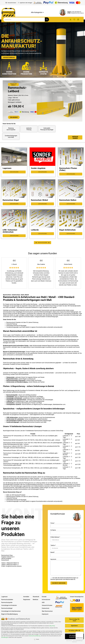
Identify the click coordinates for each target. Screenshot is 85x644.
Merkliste (35, 603)
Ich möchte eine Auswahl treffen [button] (74, 636)
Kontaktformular (10, 57)
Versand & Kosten (47, 609)
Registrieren (27, 603)
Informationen (46, 603)
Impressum (74, 642)
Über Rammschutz (47, 614)
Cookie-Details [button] (69, 641)
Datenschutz (46, 611)
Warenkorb (36, 600)
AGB (43, 606)
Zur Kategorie (14, 173)
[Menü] (82, 633)
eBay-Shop (52, 626)
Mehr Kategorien (42, 245)
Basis (36, 639)
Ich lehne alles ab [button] (74, 631)
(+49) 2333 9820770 (76, 12)
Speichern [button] (74, 626)
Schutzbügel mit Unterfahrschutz (11, 614)
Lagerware (4, 600)
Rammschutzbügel (7, 611)
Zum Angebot (15, 117)
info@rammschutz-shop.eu (77, 13)
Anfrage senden (75, 138)
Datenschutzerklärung (35, 636)
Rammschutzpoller (7, 606)
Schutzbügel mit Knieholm (9, 609)
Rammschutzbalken (7, 603)
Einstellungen (5, 637)
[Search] (24, 20)
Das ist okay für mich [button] (74, 620)
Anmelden (26, 600)
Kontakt (44, 600)
